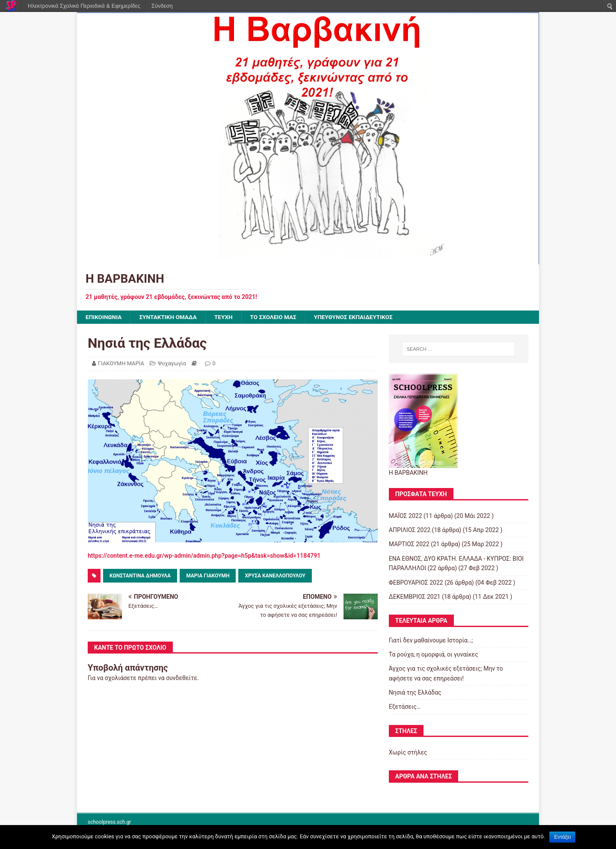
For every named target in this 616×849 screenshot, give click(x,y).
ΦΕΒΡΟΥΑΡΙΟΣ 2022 (416, 583)
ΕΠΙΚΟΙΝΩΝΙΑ (104, 317)
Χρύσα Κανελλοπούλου (275, 576)
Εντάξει (562, 837)
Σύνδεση (162, 6)
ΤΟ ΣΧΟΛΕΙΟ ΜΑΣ (278, 317)
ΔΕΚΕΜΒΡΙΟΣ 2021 (415, 597)
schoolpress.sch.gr (109, 822)
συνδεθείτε (182, 678)
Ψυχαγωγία (172, 364)
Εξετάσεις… (405, 707)
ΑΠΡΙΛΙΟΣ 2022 (410, 530)
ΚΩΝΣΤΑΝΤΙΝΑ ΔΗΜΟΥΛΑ (140, 576)
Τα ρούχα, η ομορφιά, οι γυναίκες (434, 655)
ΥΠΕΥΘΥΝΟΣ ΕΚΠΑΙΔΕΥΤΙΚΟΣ (360, 317)
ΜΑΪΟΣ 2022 (406, 516)
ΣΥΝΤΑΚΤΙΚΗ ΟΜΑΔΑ (170, 317)
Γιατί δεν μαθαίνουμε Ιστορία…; (431, 640)
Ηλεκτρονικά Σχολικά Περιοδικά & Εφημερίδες (84, 6)
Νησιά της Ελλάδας (415, 693)
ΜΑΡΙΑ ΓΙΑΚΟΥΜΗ (208, 576)
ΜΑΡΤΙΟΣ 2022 (409, 544)
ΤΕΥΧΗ (227, 317)
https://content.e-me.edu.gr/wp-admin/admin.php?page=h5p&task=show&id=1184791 (204, 556)
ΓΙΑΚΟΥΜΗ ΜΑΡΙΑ (121, 364)
